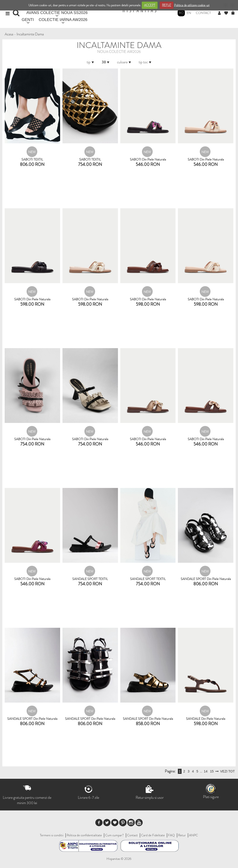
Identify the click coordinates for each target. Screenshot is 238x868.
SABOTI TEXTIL (32, 159)
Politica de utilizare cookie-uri (192, 5)
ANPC (193, 835)
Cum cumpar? (114, 835)
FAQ (171, 835)
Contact (203, 13)
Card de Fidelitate (153, 835)
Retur (182, 835)
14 (206, 771)
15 (212, 771)
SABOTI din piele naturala (148, 159)
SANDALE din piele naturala (206, 719)
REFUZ (167, 5)
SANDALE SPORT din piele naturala (206, 579)
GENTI (28, 20)
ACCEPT (150, 5)
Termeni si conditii (52, 835)
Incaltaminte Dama (30, 34)
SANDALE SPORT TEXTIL (90, 579)
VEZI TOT (228, 771)
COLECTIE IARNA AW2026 (63, 20)
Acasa (9, 34)
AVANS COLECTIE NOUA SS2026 (57, 13)
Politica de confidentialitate (84, 835)
